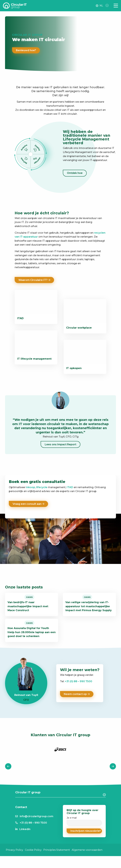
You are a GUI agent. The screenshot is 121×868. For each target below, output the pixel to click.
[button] (84, 847)
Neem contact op (77, 710)
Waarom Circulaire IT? (34, 280)
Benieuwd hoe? (26, 50)
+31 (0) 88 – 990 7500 (79, 698)
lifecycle (42, 487)
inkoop (31, 487)
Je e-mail (84, 837)
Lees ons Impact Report (60, 444)
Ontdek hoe (75, 173)
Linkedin (25, 845)
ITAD (70, 487)
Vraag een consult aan (28, 504)
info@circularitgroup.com (36, 832)
